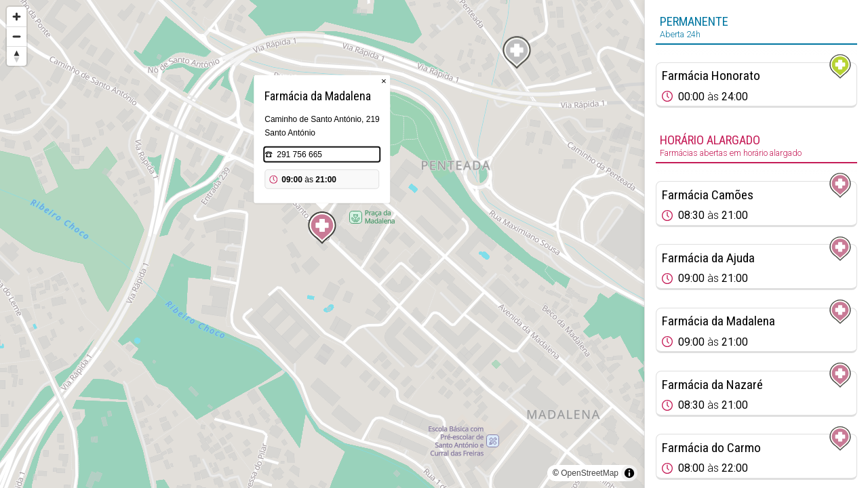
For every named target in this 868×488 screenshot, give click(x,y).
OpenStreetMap (590, 473)
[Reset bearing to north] (17, 56)
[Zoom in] (17, 17)
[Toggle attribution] (629, 473)
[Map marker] (322, 228)
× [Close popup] (384, 81)
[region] (322, 244)
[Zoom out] (17, 36)
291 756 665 (299, 155)
